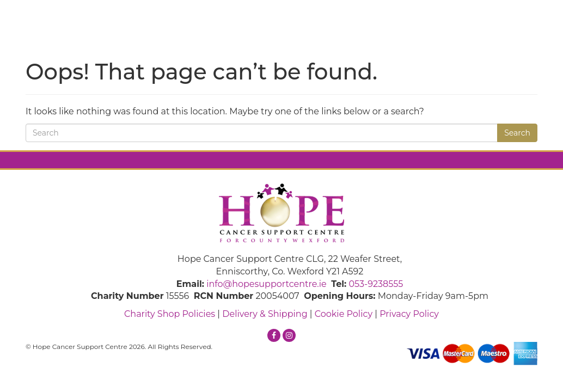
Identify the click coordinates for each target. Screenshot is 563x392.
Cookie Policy (344, 314)
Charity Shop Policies (170, 314)
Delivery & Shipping (265, 314)
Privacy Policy (409, 314)
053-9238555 (376, 284)
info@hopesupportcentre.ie (267, 284)
